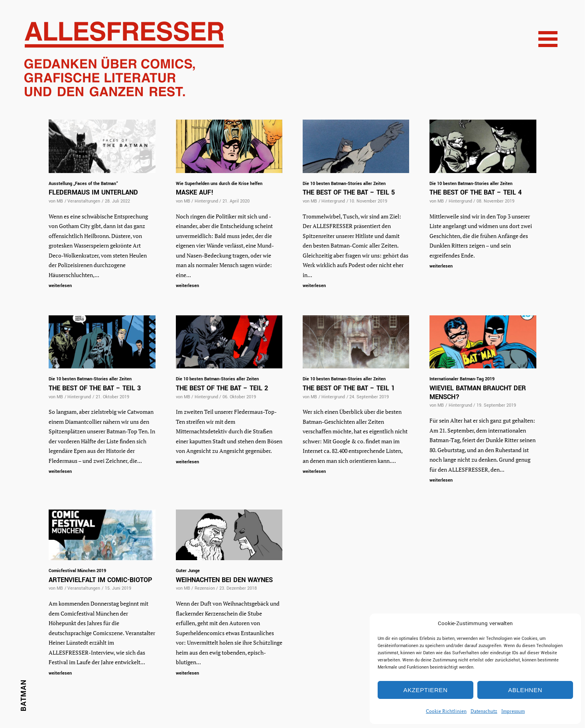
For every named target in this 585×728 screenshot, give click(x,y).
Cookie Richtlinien (446, 711)
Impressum (513, 711)
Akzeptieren (426, 690)
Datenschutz (484, 711)
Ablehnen (525, 690)
